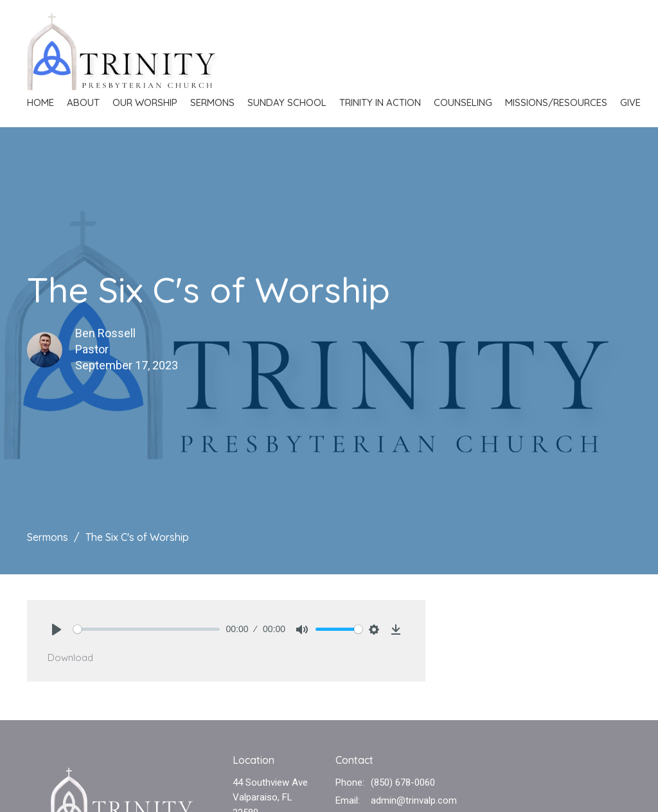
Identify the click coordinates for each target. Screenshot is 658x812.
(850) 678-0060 (403, 782)
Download (70, 658)
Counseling (463, 102)
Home (40, 102)
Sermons (212, 102)
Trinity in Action (380, 102)
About (83, 102)
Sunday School (287, 102)
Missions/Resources (556, 102)
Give (630, 102)
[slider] (147, 629)
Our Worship (145, 102)
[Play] (57, 630)
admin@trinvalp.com (414, 800)
